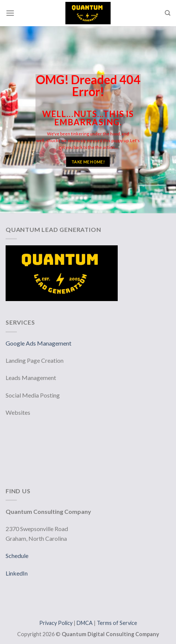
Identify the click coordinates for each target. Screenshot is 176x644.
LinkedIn (17, 573)
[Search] (168, 13)
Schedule (17, 556)
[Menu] (10, 13)
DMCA (85, 623)
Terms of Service (117, 623)
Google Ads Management (39, 343)
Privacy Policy (56, 623)
